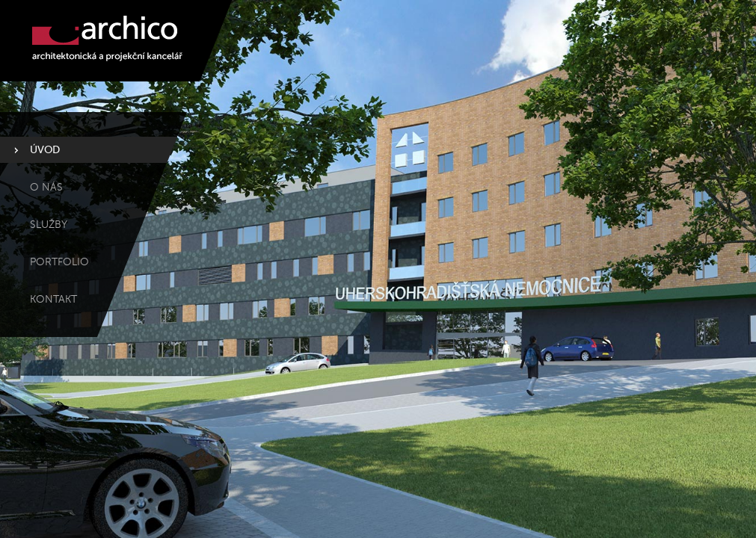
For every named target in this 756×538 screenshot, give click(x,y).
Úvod (45, 150)
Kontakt (53, 299)
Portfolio (59, 262)
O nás (46, 187)
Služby (49, 225)
